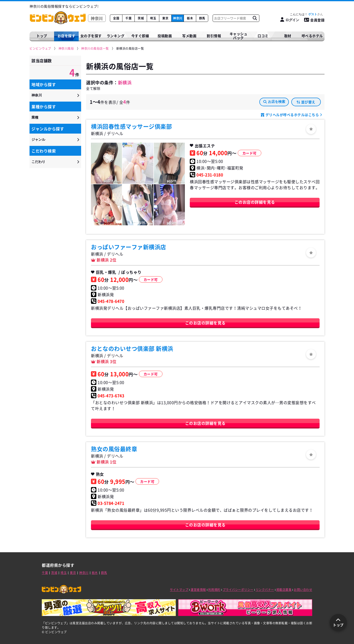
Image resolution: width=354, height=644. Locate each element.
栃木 (190, 18)
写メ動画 (189, 36)
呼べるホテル (312, 36)
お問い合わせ (303, 590)
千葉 (128, 18)
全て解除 (93, 88)
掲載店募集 (284, 590)
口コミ (263, 36)
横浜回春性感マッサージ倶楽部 (131, 126)
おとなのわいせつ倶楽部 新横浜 (132, 348)
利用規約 (214, 590)
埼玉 (153, 18)
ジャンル (38, 139)
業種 (35, 117)
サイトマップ (179, 590)
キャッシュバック (239, 36)
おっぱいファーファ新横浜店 (129, 247)
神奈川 (178, 18)
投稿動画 (165, 36)
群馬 (202, 18)
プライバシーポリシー (238, 590)
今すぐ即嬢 (140, 36)
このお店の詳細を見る (255, 202)
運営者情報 (198, 590)
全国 (116, 18)
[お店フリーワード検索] (255, 18)
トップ (42, 36)
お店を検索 (274, 102)
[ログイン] (290, 20)
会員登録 (314, 20)
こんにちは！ (306, 14)
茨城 (141, 18)
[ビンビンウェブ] (41, 49)
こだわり (38, 162)
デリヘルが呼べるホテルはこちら (292, 115)
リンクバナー (265, 590)
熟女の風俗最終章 (114, 449)
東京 (165, 18)
